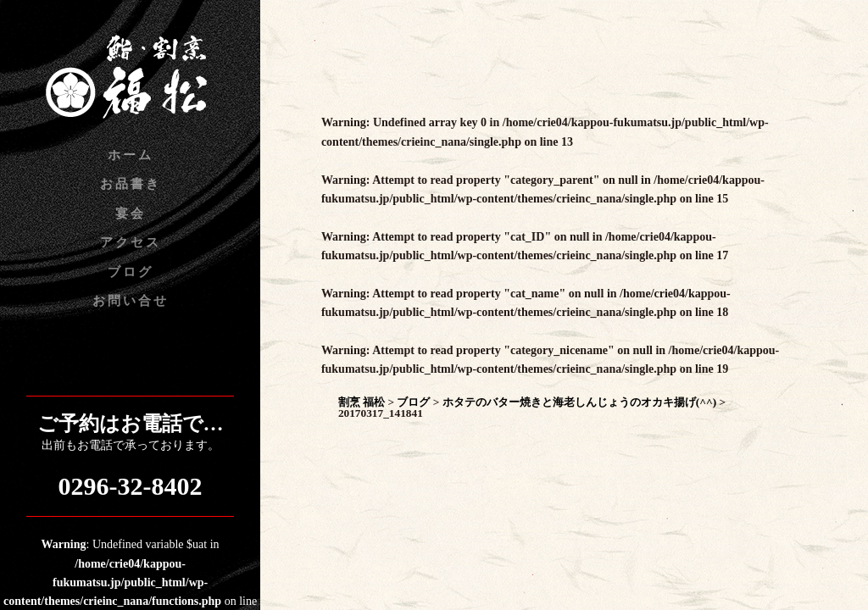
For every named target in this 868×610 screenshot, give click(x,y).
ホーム (131, 155)
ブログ (131, 272)
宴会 (131, 213)
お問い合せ (131, 301)
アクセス (131, 242)
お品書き (131, 184)
